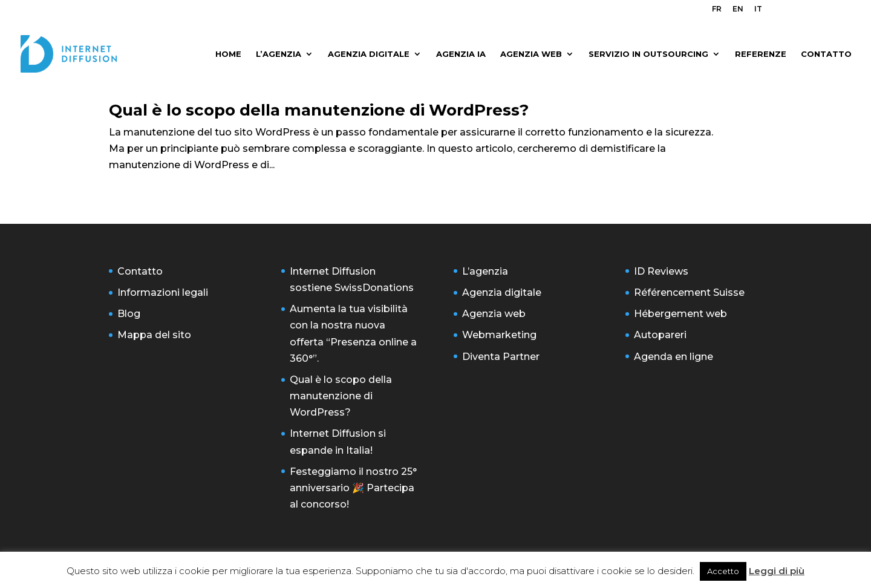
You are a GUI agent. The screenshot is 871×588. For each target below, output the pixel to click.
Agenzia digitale (502, 292)
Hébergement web (680, 314)
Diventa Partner (501, 357)
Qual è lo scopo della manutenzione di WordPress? (319, 110)
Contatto (140, 271)
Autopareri (660, 335)
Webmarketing (499, 335)
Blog (129, 314)
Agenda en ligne (674, 357)
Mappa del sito (154, 335)
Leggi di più (777, 571)
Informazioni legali (163, 292)
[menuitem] (717, 12)
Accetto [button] (723, 571)
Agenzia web (494, 314)
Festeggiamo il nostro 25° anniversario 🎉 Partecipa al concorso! (353, 488)
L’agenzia (485, 271)
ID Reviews (661, 271)
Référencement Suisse (689, 292)
